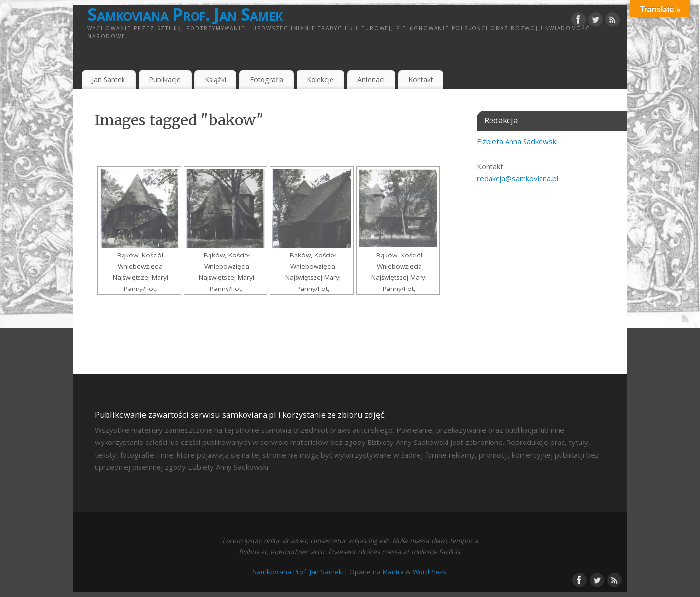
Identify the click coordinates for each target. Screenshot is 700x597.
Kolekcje (320, 79)
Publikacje (165, 79)
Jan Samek (108, 79)
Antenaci (371, 79)
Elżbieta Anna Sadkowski (517, 141)
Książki (215, 79)
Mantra (393, 572)
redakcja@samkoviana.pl (517, 178)
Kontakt (421, 79)
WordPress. (430, 572)
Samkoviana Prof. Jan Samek (185, 15)
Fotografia (267, 79)
